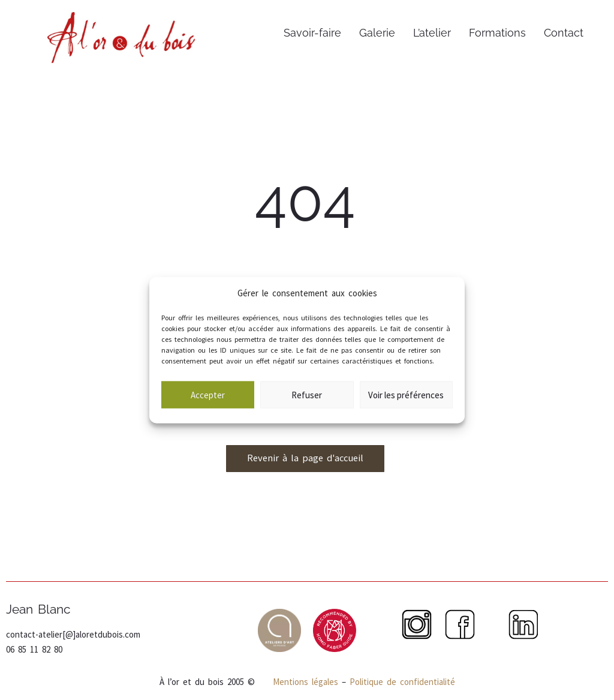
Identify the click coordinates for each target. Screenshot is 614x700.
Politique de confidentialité (402, 682)
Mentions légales (304, 682)
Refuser (307, 405)
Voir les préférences (406, 405)
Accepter (208, 405)
